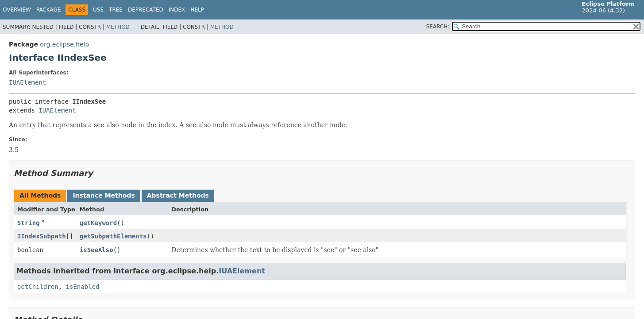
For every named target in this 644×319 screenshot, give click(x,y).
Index (177, 10)
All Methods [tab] (40, 195)
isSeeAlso (96, 250)
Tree (116, 10)
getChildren (38, 287)
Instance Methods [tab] (104, 195)
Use (98, 10)
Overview (17, 10)
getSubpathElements (113, 236)
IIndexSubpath (42, 236)
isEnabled (83, 287)
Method (118, 27)
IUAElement (27, 82)
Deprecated (146, 10)
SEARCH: (438, 27)
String (29, 223)
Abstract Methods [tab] (178, 195)
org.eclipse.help (64, 44)
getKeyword (98, 223)
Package (48, 10)
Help (197, 10)
